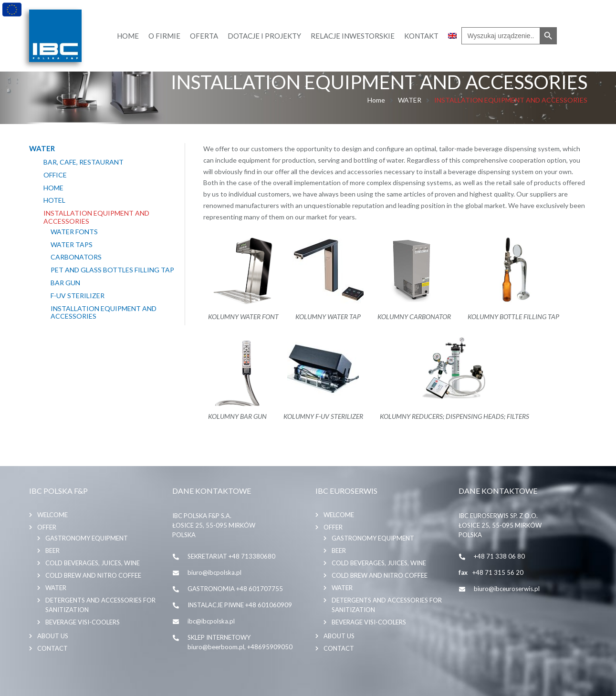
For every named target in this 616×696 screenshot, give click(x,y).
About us (53, 636)
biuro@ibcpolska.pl (214, 572)
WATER (410, 100)
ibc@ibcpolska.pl (211, 621)
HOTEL (54, 200)
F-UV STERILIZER (78, 296)
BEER (52, 551)
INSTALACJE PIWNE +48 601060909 (240, 605)
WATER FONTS (74, 232)
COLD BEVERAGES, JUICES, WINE (93, 563)
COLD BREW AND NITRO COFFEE (93, 575)
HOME (53, 188)
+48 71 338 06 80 (499, 556)
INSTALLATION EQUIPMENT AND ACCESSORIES (96, 217)
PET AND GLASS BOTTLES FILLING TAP (112, 270)
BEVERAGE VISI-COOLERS (83, 622)
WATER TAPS (72, 245)
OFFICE (55, 175)
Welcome (52, 515)
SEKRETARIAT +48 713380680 (231, 556)
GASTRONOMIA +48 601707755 (235, 589)
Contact (52, 648)
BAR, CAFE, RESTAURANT (84, 162)
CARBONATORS (76, 257)
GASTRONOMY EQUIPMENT (87, 538)
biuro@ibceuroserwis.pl (507, 589)
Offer (47, 527)
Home (376, 100)
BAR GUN (65, 283)
